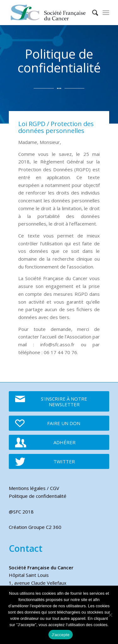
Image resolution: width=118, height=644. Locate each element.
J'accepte (61, 635)
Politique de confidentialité (38, 496)
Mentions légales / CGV (34, 488)
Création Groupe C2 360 (35, 527)
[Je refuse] (110, 615)
